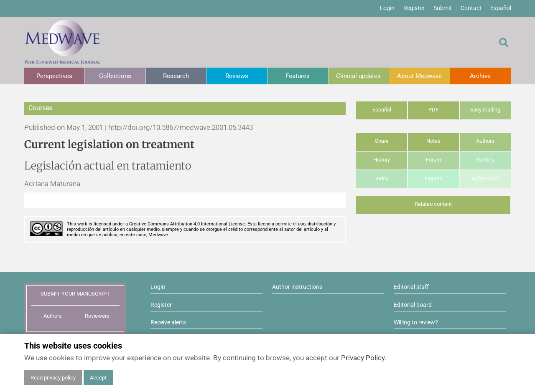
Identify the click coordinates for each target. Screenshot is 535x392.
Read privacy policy (53, 378)
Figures (433, 178)
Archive (480, 76)
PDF (433, 110)
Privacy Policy (363, 358)
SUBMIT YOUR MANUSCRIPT (75, 294)
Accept (98, 378)
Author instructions (297, 287)
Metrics (485, 160)
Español (501, 8)
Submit (443, 8)
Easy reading (485, 110)
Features (298, 76)
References (485, 178)
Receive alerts (168, 322)
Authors (485, 141)
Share (382, 141)
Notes (433, 141)
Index (382, 178)
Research (176, 76)
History (382, 160)
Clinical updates (358, 76)
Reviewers (97, 316)
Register (414, 8)
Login (387, 8)
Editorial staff (411, 287)
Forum (433, 160)
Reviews (237, 76)
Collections (115, 76)
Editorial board (413, 305)
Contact (471, 8)
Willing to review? (416, 322)
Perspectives (54, 76)
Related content (433, 204)
